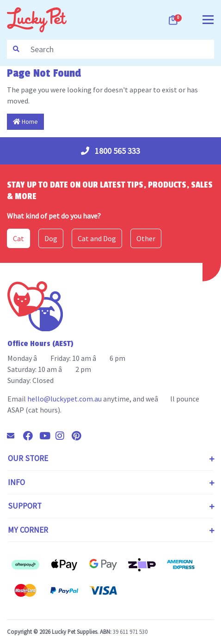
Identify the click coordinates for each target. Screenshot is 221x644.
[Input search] (120, 49)
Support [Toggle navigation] (25, 506)
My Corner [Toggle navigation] (28, 530)
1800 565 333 (110, 151)
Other (146, 238)
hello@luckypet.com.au (64, 399)
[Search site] (16, 49)
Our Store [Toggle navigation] (28, 458)
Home (25, 122)
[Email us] (14, 436)
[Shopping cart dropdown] (174, 20)
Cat (18, 238)
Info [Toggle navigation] (16, 482)
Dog (51, 238)
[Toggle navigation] (208, 19)
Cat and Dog (97, 238)
